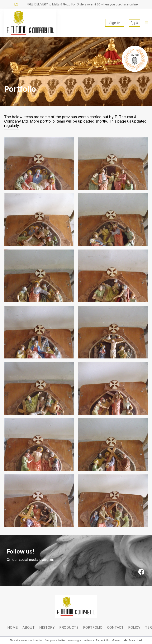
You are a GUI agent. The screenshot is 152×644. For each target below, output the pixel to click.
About (28, 627)
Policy (134, 627)
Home (13, 627)
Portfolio (93, 627)
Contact (115, 627)
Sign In (115, 23)
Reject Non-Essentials (112, 640)
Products (69, 627)
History (47, 627)
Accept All (136, 640)
